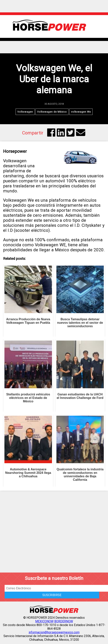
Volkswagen (25, 112)
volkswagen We (81, 112)
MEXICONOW (44, 621)
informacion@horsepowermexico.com (54, 632)
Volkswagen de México (52, 112)
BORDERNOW (64, 621)
